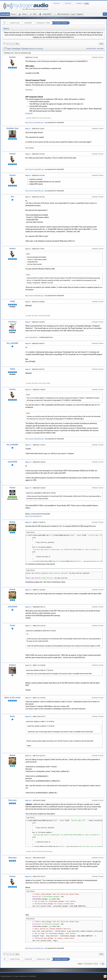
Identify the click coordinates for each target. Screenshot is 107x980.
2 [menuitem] (8, 44)
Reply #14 (28, 522)
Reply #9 (28, 369)
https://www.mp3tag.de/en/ (34, 516)
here (72, 37)
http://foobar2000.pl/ (32, 337)
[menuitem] (17, 44)
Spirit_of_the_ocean (12, 698)
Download (29, 90)
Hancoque (12, 800)
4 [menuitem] (13, 44)
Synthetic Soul (12, 128)
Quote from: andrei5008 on (41, 493)
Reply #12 (28, 462)
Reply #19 (28, 698)
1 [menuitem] (5, 44)
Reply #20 (28, 717)
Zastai (12, 625)
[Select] (32, 532)
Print (101, 44)
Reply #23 (28, 858)
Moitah (12, 522)
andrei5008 (12, 462)
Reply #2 (28, 154)
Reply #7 (28, 322)
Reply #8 (28, 343)
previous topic (91, 48)
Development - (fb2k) (43, 23)
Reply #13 (28, 488)
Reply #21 (28, 756)
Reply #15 (28, 590)
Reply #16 (28, 607)
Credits (17, 976)
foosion (12, 57)
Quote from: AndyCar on (40, 722)
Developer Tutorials (61, 23)
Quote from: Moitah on (40, 670)
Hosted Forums (15, 23)
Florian (12, 488)
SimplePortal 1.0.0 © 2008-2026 (28, 976)
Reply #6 (28, 302)
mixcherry (12, 322)
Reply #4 (28, 197)
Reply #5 (28, 249)
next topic (100, 48)
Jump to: (80, 964)
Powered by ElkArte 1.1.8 (7, 976)
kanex (12, 716)
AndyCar (12, 665)
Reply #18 (28, 665)
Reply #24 (28, 877)
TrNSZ (12, 301)
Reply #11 (28, 445)
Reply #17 (28, 626)
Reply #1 (28, 129)
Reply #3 (28, 175)
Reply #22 (28, 800)
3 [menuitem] (10, 44)
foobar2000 (28, 23)
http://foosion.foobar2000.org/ (34, 123)
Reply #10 (28, 390)
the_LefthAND (12, 343)
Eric (12, 197)
